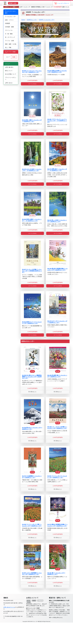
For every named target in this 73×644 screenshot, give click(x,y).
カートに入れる (32, 84)
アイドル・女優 (9, 41)
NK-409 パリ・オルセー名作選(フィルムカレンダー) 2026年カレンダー (57, 427)
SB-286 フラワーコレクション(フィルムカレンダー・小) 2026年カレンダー (57, 121)
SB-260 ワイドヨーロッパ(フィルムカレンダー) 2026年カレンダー (32, 71)
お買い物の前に (9, 67)
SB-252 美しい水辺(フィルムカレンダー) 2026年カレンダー (57, 221)
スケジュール (9, 30)
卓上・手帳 (8, 47)
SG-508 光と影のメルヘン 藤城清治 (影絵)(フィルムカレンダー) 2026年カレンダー (32, 377)
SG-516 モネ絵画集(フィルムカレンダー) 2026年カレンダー (32, 477)
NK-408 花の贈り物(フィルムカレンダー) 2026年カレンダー (57, 376)
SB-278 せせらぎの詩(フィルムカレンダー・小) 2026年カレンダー (32, 170)
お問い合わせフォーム (9, 607)
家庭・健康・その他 (11, 44)
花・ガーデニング (10, 37)
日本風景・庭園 (9, 27)
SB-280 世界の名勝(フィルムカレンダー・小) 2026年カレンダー (32, 220)
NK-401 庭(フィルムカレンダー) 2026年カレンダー (56, 574)
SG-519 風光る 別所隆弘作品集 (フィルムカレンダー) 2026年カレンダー (57, 525)
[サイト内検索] (8, 57)
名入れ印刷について (11, 74)
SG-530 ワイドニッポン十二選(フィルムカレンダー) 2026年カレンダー (32, 525)
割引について (9, 71)
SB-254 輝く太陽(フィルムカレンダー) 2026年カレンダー (32, 121)
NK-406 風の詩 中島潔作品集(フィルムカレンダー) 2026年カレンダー (57, 269)
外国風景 (8, 23)
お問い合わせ (9, 83)
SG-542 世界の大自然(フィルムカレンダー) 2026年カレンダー (57, 71)
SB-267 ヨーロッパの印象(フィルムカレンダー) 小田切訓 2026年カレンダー (32, 271)
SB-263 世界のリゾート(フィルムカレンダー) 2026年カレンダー (32, 323)
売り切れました (32, 392)
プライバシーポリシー (11, 78)
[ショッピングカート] (62, 3)
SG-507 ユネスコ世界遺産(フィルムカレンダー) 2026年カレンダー (32, 574)
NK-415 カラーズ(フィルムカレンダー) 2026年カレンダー (57, 322)
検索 (14, 57)
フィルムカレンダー (11, 16)
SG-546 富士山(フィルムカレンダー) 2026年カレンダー (32, 428)
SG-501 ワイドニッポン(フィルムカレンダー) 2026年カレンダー (57, 477)
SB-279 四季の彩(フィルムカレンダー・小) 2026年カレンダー (57, 170)
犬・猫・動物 (9, 34)
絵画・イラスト (9, 20)
